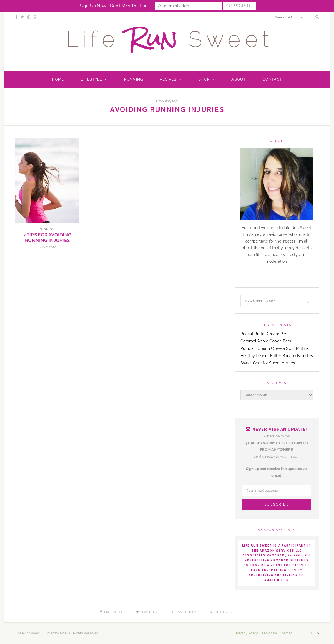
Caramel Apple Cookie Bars (266, 341)
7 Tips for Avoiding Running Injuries (47, 237)
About (239, 79)
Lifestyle (92, 79)
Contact (272, 79)
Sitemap (286, 633)
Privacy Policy (247, 633)
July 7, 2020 (47, 247)
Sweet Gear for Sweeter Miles (268, 363)
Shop (204, 79)
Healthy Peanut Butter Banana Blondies (277, 356)
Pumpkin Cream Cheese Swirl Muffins (275, 348)
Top (314, 633)
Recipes (168, 79)
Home (58, 79)
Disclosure (269, 633)
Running (134, 79)
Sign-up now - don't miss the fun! (114, 6)
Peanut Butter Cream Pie (263, 334)
